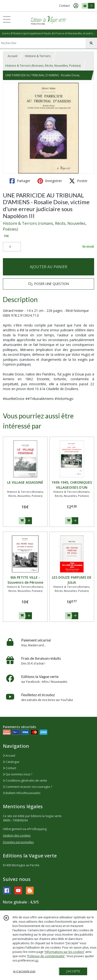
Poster (78, 181)
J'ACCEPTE (73, 971)
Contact (64, 6)
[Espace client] (76, 6)
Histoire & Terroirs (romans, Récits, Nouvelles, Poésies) (45, 226)
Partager (20, 181)
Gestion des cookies (17, 835)
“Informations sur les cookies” (64, 952)
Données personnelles (18, 842)
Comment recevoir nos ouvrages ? (27, 787)
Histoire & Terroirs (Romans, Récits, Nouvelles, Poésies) (43, 66)
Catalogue (11, 762)
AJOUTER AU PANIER (48, 267)
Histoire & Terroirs (38, 56)
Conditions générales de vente (25, 781)
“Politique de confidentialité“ (46, 956)
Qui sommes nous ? (18, 774)
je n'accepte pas (24, 971)
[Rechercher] (91, 43)
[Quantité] (12, 247)
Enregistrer (50, 181)
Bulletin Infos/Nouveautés (22, 793)
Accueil (12, 56)
